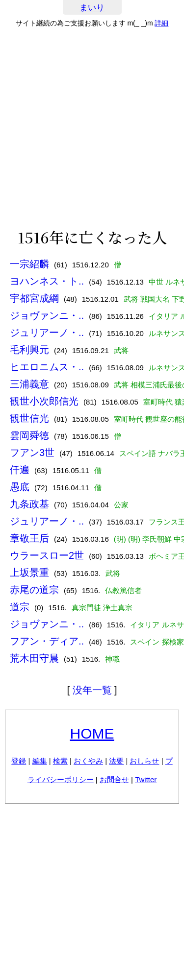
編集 (40, 761)
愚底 (20, 487)
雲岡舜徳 (29, 435)
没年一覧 (92, 690)
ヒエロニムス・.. (47, 367)
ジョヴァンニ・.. (47, 315)
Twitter (146, 779)
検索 (60, 761)
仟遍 (20, 470)
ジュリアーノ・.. (47, 333)
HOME (92, 733)
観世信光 (29, 418)
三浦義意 (29, 384)
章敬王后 (29, 538)
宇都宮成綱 (34, 298)
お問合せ (114, 779)
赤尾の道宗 (34, 590)
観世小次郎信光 (44, 401)
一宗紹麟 (29, 264)
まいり (92, 8)
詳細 (161, 23)
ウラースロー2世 (47, 555)
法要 (116, 761)
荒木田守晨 (34, 658)
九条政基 (29, 504)
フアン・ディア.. (47, 641)
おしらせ (144, 761)
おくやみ (88, 761)
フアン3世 (32, 453)
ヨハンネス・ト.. (47, 281)
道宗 (20, 607)
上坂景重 (29, 573)
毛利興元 (29, 350)
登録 (19, 761)
